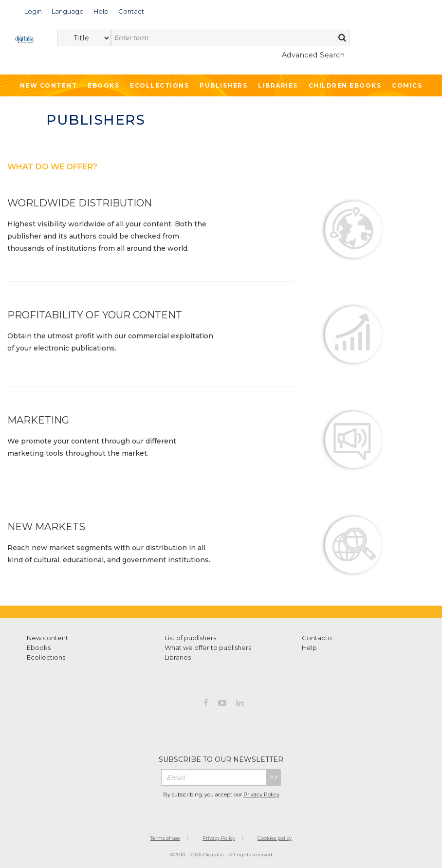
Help (309, 647)
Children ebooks (345, 85)
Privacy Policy (261, 794)
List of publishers (190, 638)
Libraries (278, 85)
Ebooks (103, 85)
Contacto (317, 638)
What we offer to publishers (208, 647)
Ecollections (159, 85)
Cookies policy (275, 838)
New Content (49, 85)
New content (47, 638)
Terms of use (165, 838)
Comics (407, 85)
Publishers (223, 85)
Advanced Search (313, 55)
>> (274, 777)
